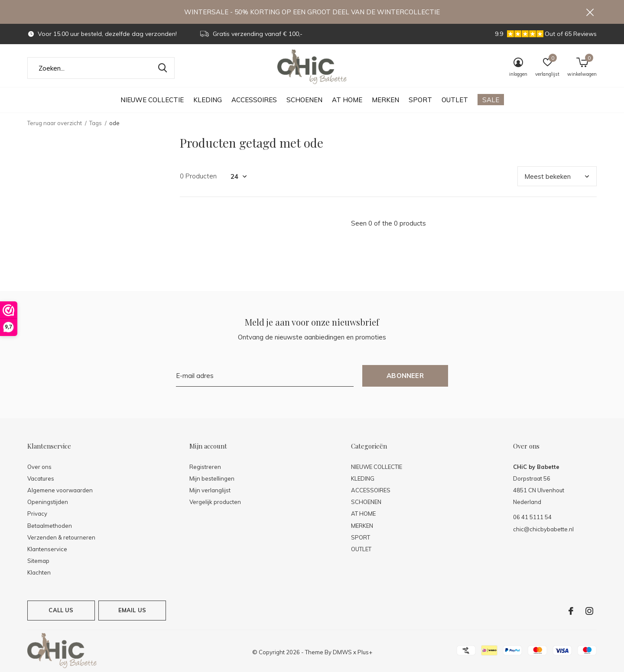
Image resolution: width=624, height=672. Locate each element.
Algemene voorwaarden (60, 490)
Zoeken (162, 68)
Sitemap (38, 561)
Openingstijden (48, 502)
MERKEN (385, 100)
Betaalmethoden (50, 526)
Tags (96, 123)
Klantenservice (47, 549)
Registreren (205, 467)
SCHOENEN (304, 100)
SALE (491, 100)
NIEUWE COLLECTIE (152, 100)
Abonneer (405, 376)
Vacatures (41, 478)
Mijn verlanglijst (210, 490)
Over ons (39, 467)
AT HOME (347, 100)
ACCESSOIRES (254, 100)
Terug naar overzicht (55, 123)
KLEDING (208, 100)
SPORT (420, 100)
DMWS (342, 652)
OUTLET (455, 100)
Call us (61, 610)
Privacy (37, 514)
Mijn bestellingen (212, 478)
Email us (132, 610)
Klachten (39, 572)
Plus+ (365, 652)
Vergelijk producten (215, 502)
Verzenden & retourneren (61, 537)
